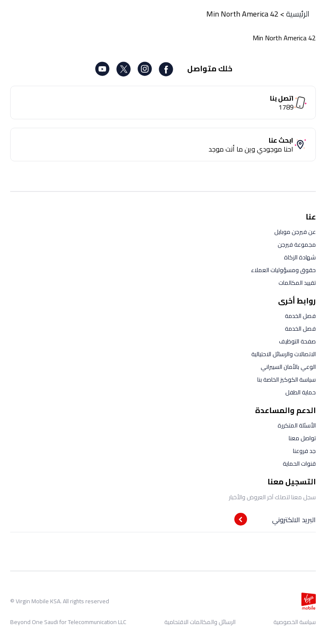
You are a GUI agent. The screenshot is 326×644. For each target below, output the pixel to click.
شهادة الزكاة (300, 257)
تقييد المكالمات (297, 283)
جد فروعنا (304, 451)
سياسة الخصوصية (295, 622)
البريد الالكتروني (294, 520)
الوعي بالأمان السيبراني (288, 367)
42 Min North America (242, 14)
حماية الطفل (301, 392)
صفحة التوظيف (297, 341)
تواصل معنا (302, 438)
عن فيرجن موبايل (295, 232)
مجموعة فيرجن (297, 245)
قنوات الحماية (299, 464)
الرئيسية (298, 14)
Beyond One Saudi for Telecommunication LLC (68, 622)
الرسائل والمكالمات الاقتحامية (200, 622)
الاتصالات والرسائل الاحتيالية (284, 354)
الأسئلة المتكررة (297, 425)
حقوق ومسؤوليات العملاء (283, 270)
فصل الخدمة (300, 316)
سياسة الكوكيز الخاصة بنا (287, 380)
